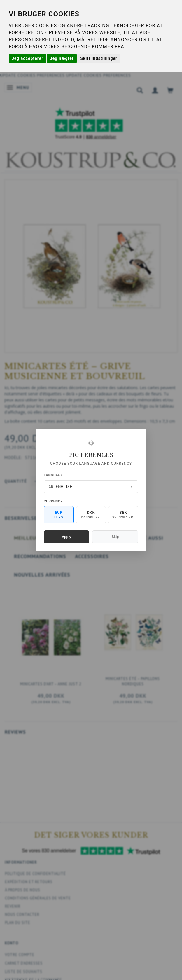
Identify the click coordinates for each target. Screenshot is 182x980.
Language (53, 475)
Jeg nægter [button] (62, 58)
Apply (66, 537)
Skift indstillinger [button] (99, 58)
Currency (53, 501)
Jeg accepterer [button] (27, 58)
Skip (115, 537)
